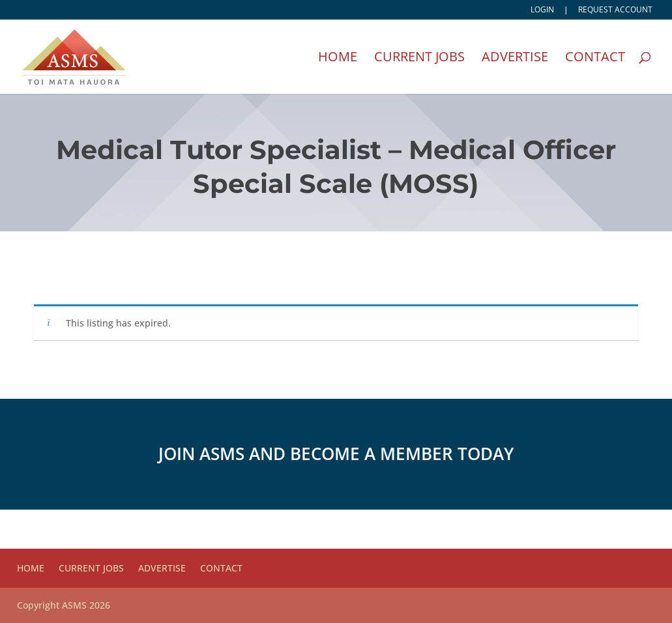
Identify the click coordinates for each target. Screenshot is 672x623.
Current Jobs (419, 59)
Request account (615, 10)
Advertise (515, 59)
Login (542, 10)
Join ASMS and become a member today (336, 454)
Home (338, 59)
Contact (595, 59)
